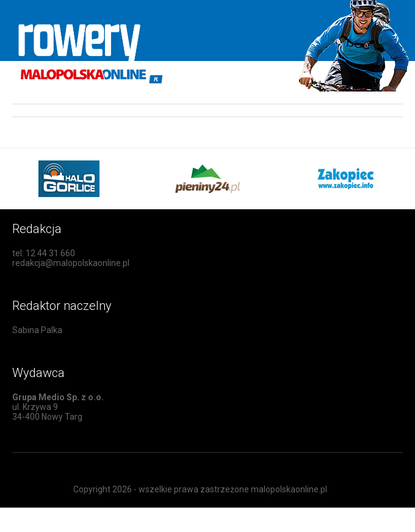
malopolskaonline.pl (289, 489)
